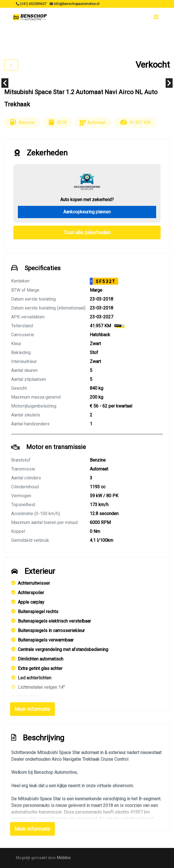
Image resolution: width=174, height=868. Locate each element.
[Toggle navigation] (156, 17)
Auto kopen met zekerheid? (87, 200)
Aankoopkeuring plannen (87, 212)
